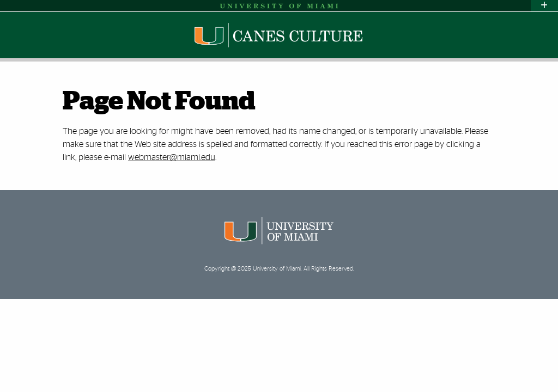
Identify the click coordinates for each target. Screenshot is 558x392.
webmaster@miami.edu (172, 157)
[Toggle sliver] (544, 6)
